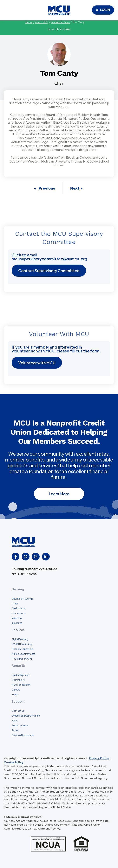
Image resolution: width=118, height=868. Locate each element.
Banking (18, 589)
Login (105, 10)
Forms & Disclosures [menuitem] (23, 735)
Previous (47, 188)
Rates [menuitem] (15, 730)
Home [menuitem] (29, 22)
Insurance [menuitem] (17, 623)
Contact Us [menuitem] (18, 711)
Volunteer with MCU (37, 363)
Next (75, 188)
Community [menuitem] (18, 680)
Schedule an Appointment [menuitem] (26, 716)
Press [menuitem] (15, 695)
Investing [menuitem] (17, 618)
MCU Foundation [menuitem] (21, 685)
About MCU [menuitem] (42, 22)
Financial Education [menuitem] (22, 649)
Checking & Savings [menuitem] (22, 599)
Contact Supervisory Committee (49, 271)
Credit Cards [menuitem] (19, 609)
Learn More (59, 494)
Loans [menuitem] (15, 604)
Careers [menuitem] (16, 690)
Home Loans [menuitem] (19, 613)
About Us (19, 666)
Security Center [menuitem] (20, 726)
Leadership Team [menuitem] (60, 22)
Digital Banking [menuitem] (20, 639)
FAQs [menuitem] (15, 721)
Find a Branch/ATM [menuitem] (22, 659)
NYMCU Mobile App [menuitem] (22, 644)
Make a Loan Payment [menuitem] (23, 654)
